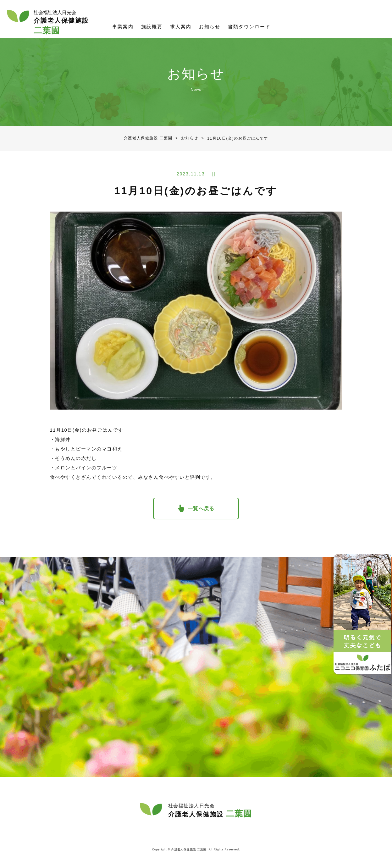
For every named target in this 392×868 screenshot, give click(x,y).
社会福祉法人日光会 (364, 23)
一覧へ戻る (201, 509)
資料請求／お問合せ (304, 23)
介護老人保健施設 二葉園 (148, 138)
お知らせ (185, 138)
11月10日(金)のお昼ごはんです (233, 138)
